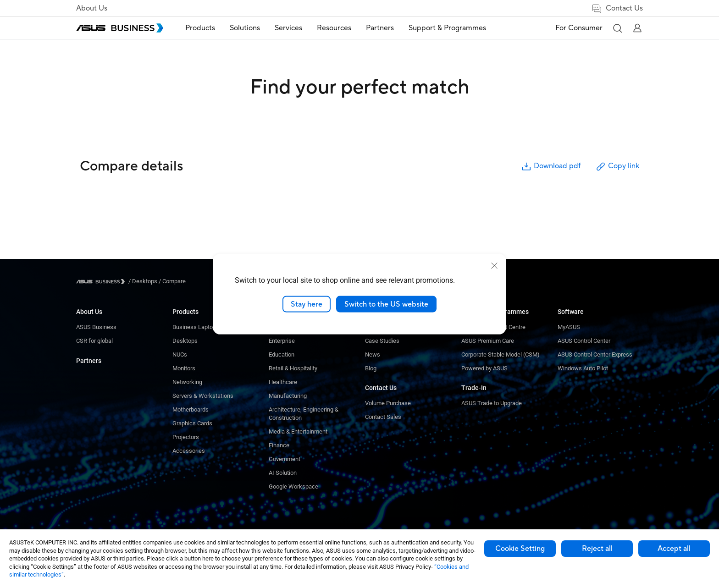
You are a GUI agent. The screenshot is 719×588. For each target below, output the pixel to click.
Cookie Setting (520, 549)
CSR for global (94, 341)
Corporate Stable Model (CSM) (501, 354)
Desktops (185, 341)
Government (285, 459)
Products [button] (200, 28)
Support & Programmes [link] (447, 28)
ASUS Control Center (584, 341)
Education (282, 354)
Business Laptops (196, 327)
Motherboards (191, 409)
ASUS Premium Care (488, 341)
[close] (494, 265)
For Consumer (579, 28)
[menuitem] (200, 28)
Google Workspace (293, 486)
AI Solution (283, 473)
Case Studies (382, 341)
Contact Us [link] (617, 8)
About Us (92, 8)
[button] (617, 28)
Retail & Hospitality (293, 368)
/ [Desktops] (143, 281)
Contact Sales (383, 417)
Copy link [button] (617, 167)
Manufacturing (288, 396)
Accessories (189, 451)
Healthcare (283, 382)
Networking (187, 382)
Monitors (184, 368)
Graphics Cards (192, 423)
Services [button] (288, 28)
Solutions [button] (245, 28)
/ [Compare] (171, 281)
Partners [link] (380, 28)
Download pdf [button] (551, 167)
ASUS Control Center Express (595, 354)
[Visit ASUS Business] (102, 282)
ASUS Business (96, 327)
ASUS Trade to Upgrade (492, 403)
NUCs (180, 354)
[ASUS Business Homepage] (120, 28)
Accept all (674, 549)
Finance (279, 445)
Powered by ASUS (484, 368)
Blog (371, 368)
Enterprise (282, 341)
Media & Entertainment (298, 431)
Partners (89, 361)
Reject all (597, 549)
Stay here (307, 304)
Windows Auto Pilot (583, 368)
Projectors (186, 437)
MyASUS (569, 327)
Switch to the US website (386, 304)
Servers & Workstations (203, 396)
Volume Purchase (388, 403)
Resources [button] (334, 28)
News (373, 354)
